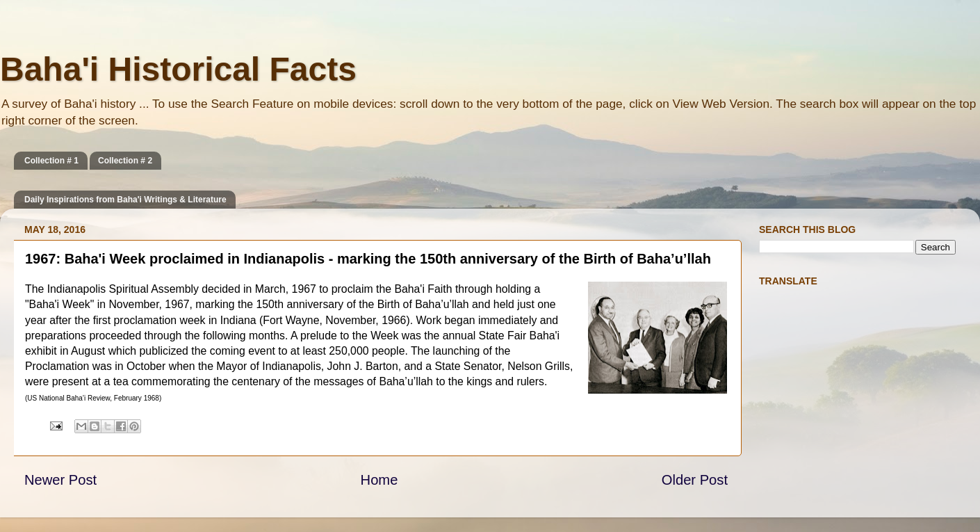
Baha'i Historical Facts (178, 69)
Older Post (695, 480)
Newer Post (60, 480)
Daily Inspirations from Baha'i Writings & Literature (125, 200)
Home (379, 480)
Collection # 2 (125, 161)
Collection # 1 (51, 161)
